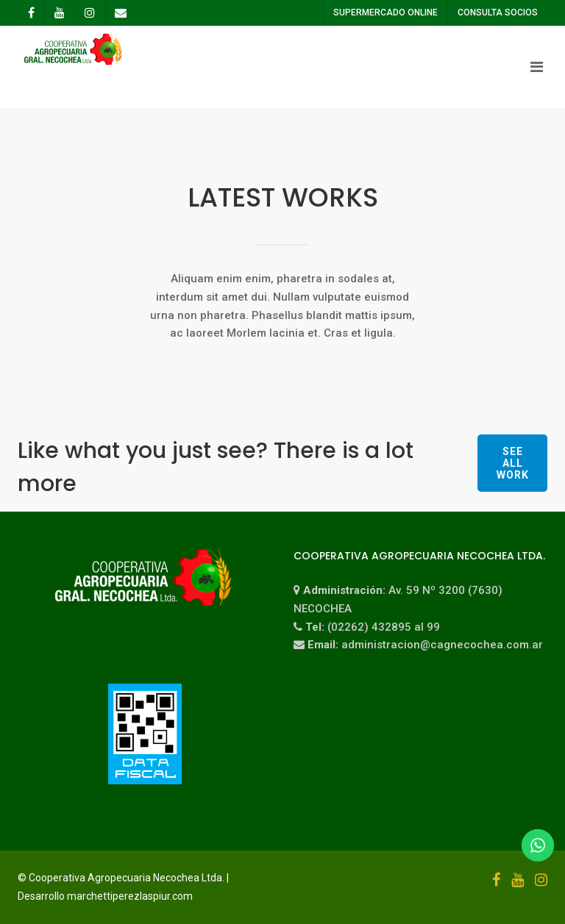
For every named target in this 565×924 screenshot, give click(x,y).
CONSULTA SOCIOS (497, 12)
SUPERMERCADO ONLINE (385, 12)
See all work (513, 463)
